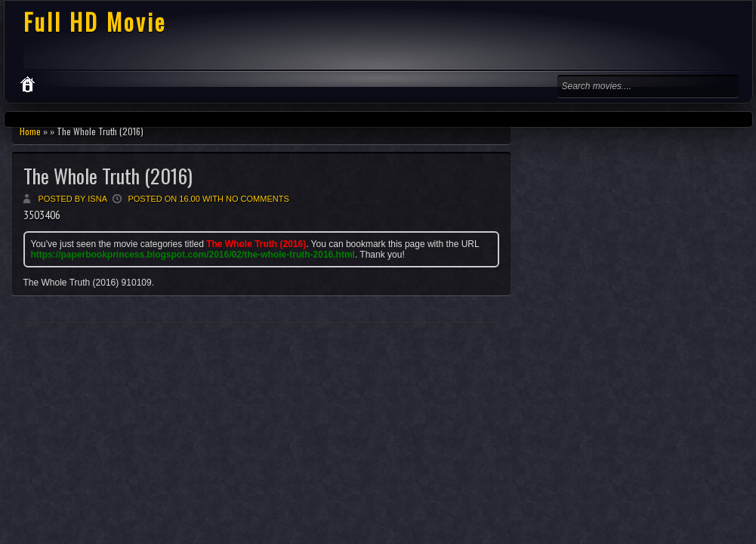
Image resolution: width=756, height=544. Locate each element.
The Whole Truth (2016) (108, 176)
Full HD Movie (95, 22)
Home (30, 131)
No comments (258, 199)
